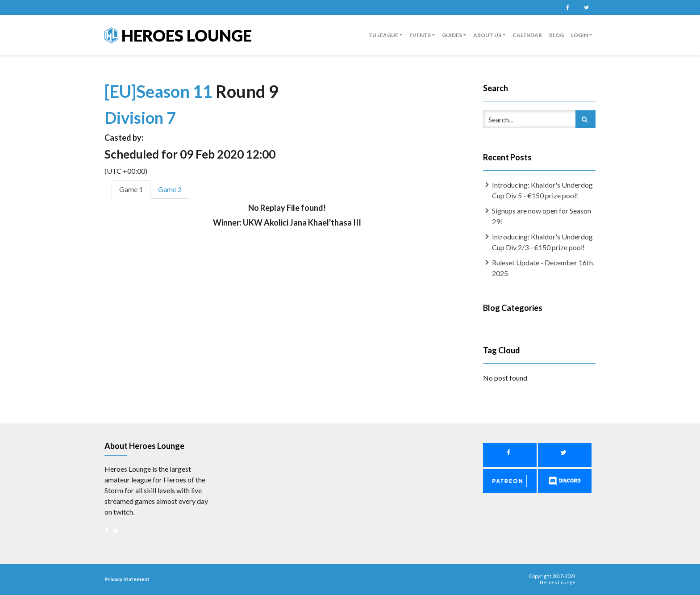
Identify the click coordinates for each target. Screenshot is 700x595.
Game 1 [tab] (131, 189)
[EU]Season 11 (160, 91)
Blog (556, 35)
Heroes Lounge (178, 35)
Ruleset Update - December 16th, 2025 (543, 268)
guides (452, 35)
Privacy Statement (127, 579)
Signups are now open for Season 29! (542, 216)
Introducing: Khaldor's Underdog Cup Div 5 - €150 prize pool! (542, 190)
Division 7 (140, 117)
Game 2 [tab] (170, 189)
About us (487, 35)
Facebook (567, 8)
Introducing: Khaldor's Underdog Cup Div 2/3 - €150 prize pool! (542, 242)
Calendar (527, 35)
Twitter (586, 8)
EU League (384, 35)
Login (579, 35)
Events (420, 35)
